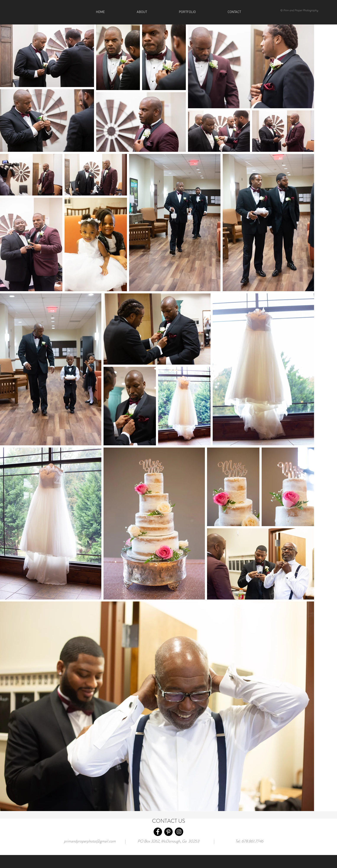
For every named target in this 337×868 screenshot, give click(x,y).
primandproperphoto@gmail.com (90, 841)
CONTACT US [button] (169, 821)
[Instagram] (179, 832)
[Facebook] (158, 832)
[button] (234, 12)
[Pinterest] (168, 832)
